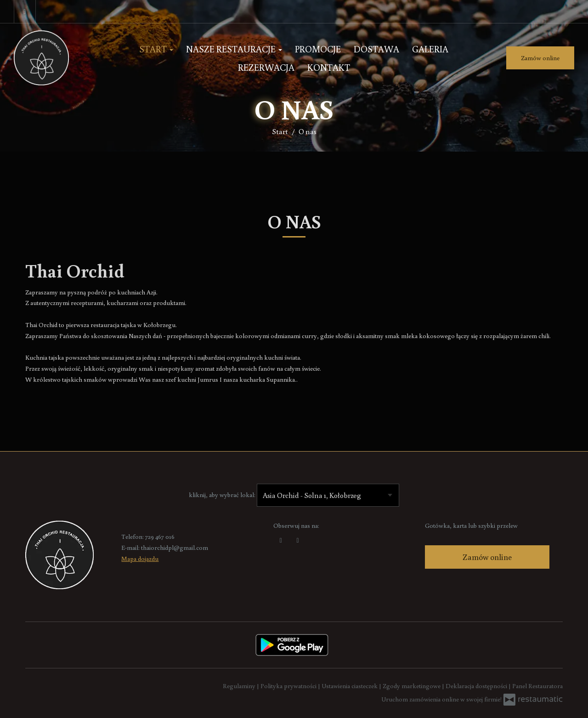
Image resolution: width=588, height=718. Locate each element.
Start (156, 49)
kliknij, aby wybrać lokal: (222, 495)
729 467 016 (160, 537)
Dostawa (376, 49)
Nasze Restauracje (234, 49)
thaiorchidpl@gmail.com (175, 548)
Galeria (430, 49)
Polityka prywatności (289, 686)
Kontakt (329, 67)
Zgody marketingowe (412, 686)
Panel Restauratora (537, 686)
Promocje (318, 49)
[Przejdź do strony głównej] (60, 58)
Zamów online (540, 58)
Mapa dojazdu (140, 559)
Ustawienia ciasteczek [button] (350, 686)
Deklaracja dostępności (477, 686)
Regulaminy (240, 686)
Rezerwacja (266, 67)
